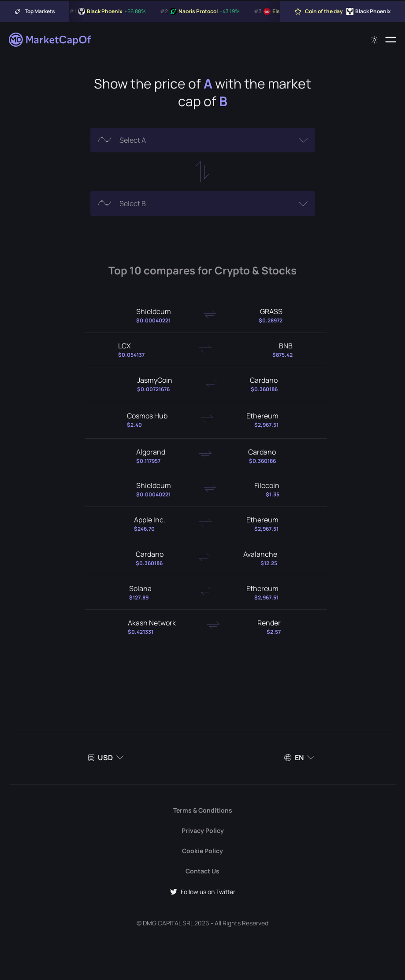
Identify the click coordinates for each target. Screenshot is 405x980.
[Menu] (391, 40)
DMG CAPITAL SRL (168, 923)
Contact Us (202, 871)
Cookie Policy (202, 851)
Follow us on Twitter (203, 892)
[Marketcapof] (51, 40)
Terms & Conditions (203, 810)
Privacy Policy (203, 830)
